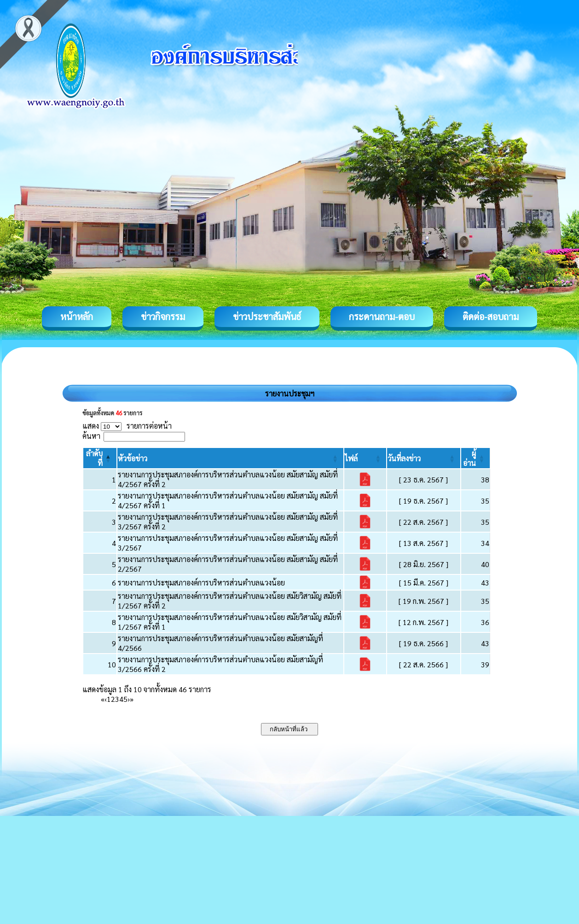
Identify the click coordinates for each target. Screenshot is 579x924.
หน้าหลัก (77, 316)
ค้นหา (91, 436)
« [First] (103, 699)
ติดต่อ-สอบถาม (491, 316)
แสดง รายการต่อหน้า (127, 426)
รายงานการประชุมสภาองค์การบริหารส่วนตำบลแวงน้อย (201, 583)
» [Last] (132, 699)
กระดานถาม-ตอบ (382, 316)
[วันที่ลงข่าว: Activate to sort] (424, 458)
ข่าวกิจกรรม (163, 316)
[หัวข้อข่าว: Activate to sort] (230, 458)
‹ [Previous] (106, 699)
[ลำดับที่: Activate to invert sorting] (100, 458)
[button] (133, 458)
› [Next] (129, 699)
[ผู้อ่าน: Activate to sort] (476, 458)
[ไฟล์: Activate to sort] (365, 458)
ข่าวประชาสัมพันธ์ (267, 316)
